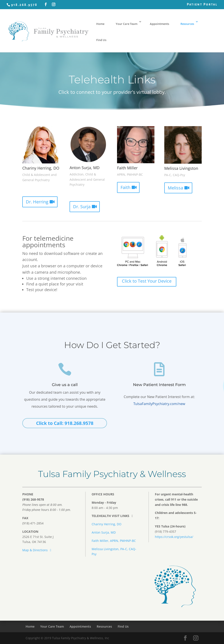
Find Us (101, 40)
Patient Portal (202, 4)
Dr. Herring (37, 202)
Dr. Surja (82, 207)
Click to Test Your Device (147, 281)
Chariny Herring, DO (107, 524)
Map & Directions (37, 550)
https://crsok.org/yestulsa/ (174, 537)
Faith (125, 187)
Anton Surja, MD (104, 532)
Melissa (175, 188)
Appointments (159, 24)
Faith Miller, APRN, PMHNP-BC (114, 541)
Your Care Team (127, 24)
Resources (187, 24)
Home (100, 24)
